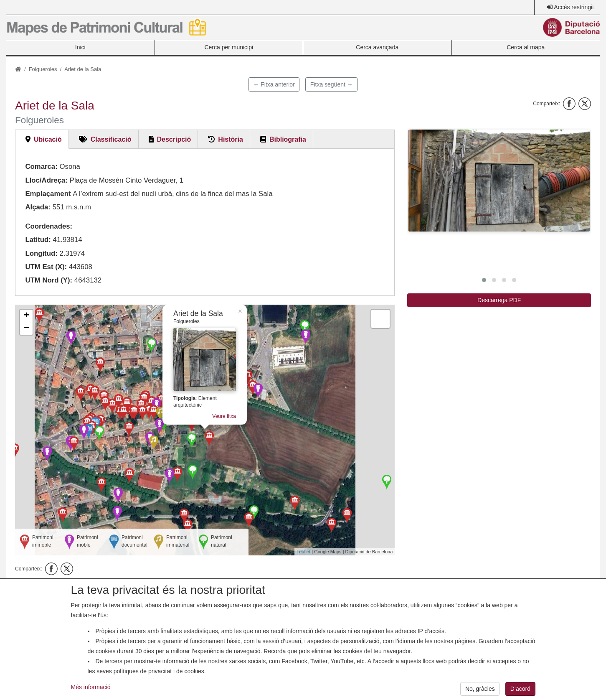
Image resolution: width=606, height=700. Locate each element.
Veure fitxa (224, 416)
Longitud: (41, 253)
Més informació (91, 694)
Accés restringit (574, 7)
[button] (499, 181)
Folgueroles (43, 69)
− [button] (27, 328)
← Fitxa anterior (274, 84)
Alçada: (38, 207)
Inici (80, 47)
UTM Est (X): (46, 267)
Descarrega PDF (499, 300)
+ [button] (27, 316)
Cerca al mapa (526, 47)
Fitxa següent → (332, 84)
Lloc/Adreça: (46, 180)
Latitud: (38, 240)
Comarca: (41, 167)
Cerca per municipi (229, 47)
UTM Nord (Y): (49, 280)
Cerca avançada (377, 47)
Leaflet (303, 552)
